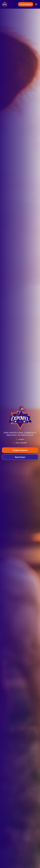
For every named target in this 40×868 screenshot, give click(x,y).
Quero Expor (20, 457)
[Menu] (36, 4)
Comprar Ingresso (26, 4)
